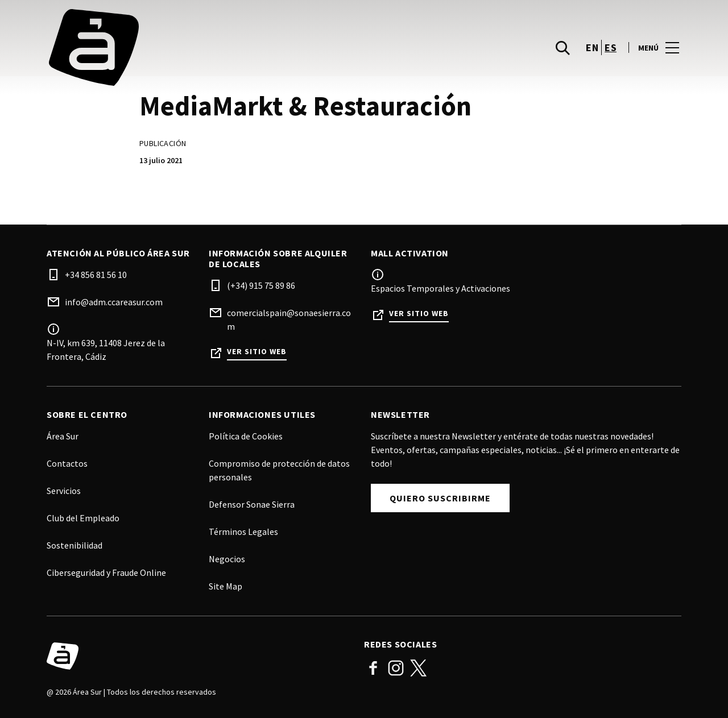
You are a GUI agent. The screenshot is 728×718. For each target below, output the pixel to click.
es (611, 47)
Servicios (64, 491)
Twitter (419, 668)
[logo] (206, 47)
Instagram (396, 668)
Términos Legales (243, 532)
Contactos (67, 463)
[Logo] (198, 656)
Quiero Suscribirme (440, 498)
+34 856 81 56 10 (96, 275)
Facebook (373, 668)
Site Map (226, 586)
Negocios (227, 559)
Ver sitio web (257, 352)
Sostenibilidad (75, 545)
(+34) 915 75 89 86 (261, 285)
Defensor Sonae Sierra (252, 504)
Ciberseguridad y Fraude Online (106, 572)
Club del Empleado (83, 518)
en (592, 47)
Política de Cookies (246, 436)
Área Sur (63, 436)
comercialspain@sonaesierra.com (289, 319)
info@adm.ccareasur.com (114, 302)
